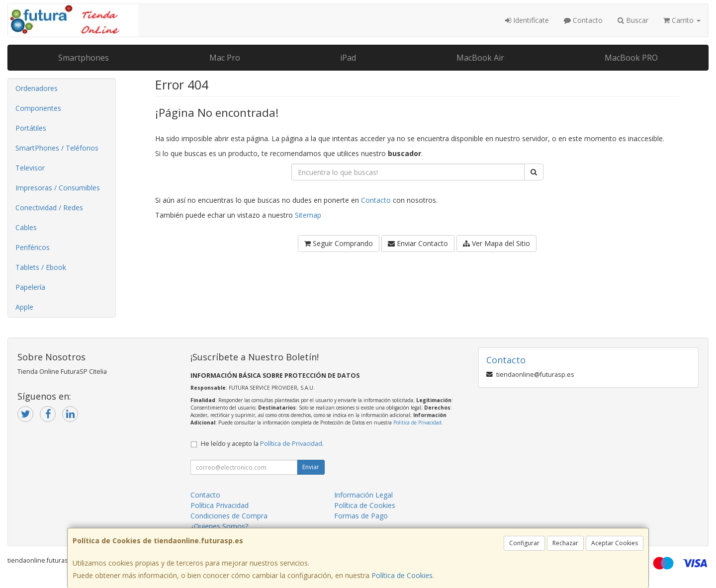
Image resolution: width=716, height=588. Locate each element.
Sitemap (308, 215)
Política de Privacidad (417, 422)
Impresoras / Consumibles (58, 188)
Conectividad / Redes (49, 208)
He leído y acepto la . (262, 444)
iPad (348, 58)
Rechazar (565, 543)
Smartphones (84, 58)
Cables (26, 227)
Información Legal (363, 495)
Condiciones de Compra (229, 516)
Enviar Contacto (418, 243)
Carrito (682, 20)
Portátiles (31, 128)
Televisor (30, 168)
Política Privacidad (220, 505)
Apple (24, 307)
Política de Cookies (402, 575)
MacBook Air (480, 58)
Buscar (633, 20)
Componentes (38, 108)
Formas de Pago (361, 516)
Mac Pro (225, 58)
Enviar (311, 467)
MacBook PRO (631, 58)
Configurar (524, 543)
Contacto (583, 20)
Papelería (30, 287)
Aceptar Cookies (615, 543)
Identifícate (527, 20)
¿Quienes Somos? (219, 526)
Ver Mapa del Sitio (496, 243)
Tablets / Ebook (41, 267)
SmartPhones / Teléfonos (57, 148)
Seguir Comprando (339, 243)
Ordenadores (37, 88)
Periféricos (33, 247)
